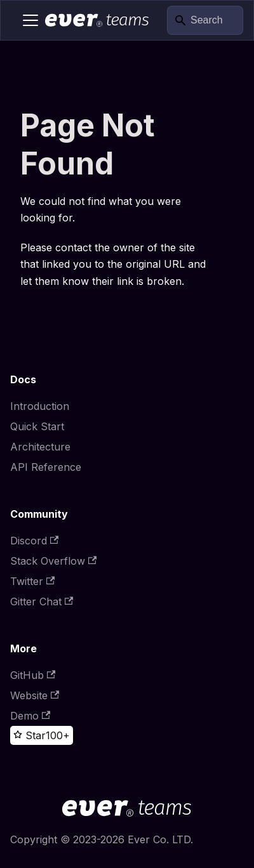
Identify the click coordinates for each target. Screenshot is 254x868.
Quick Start (37, 426)
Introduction (40, 406)
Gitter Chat (42, 602)
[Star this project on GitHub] (30, 735)
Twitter (32, 581)
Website (35, 695)
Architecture (40, 447)
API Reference (46, 467)
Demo (30, 716)
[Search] (205, 21)
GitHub (33, 675)
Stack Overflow (53, 561)
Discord (34, 541)
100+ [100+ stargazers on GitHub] (58, 735)
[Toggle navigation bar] (30, 20)
